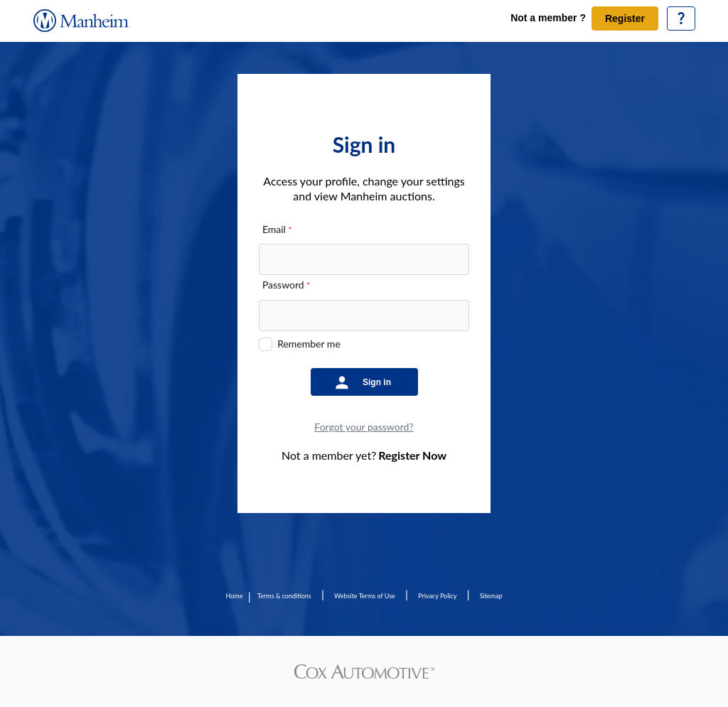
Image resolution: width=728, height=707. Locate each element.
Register (625, 18)
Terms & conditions (284, 596)
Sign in (377, 382)
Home (234, 596)
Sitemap (491, 596)
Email (277, 229)
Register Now (412, 455)
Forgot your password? (364, 427)
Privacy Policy (437, 596)
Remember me (309, 344)
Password (286, 285)
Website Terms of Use (365, 596)
